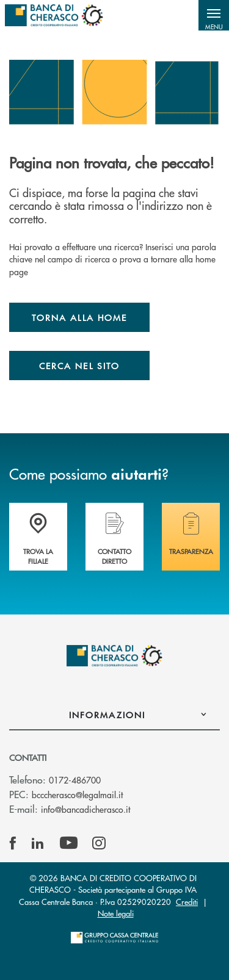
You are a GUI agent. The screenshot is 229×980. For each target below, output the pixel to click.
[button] (214, 15)
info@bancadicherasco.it (85, 809)
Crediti (187, 902)
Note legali (116, 913)
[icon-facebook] (13, 843)
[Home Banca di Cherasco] (54, 15)
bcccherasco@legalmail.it (77, 794)
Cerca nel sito (79, 366)
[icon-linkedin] (38, 843)
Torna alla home (79, 317)
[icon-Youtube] (69, 843)
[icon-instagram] (99, 843)
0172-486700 (75, 780)
